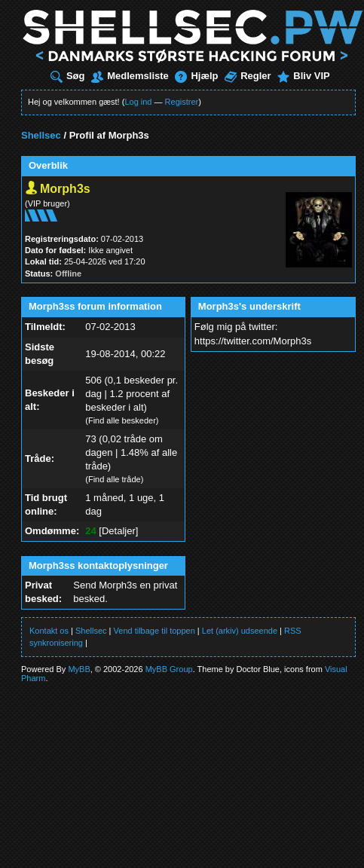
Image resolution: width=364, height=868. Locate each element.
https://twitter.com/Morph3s (253, 341)
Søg (68, 76)
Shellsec (41, 135)
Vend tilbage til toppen (154, 631)
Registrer (182, 102)
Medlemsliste (130, 76)
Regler (248, 76)
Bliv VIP (303, 76)
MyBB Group (169, 669)
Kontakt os (49, 631)
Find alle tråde (115, 479)
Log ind (138, 102)
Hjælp (196, 76)
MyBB (79, 669)
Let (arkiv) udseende (240, 631)
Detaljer (119, 531)
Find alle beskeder (122, 420)
